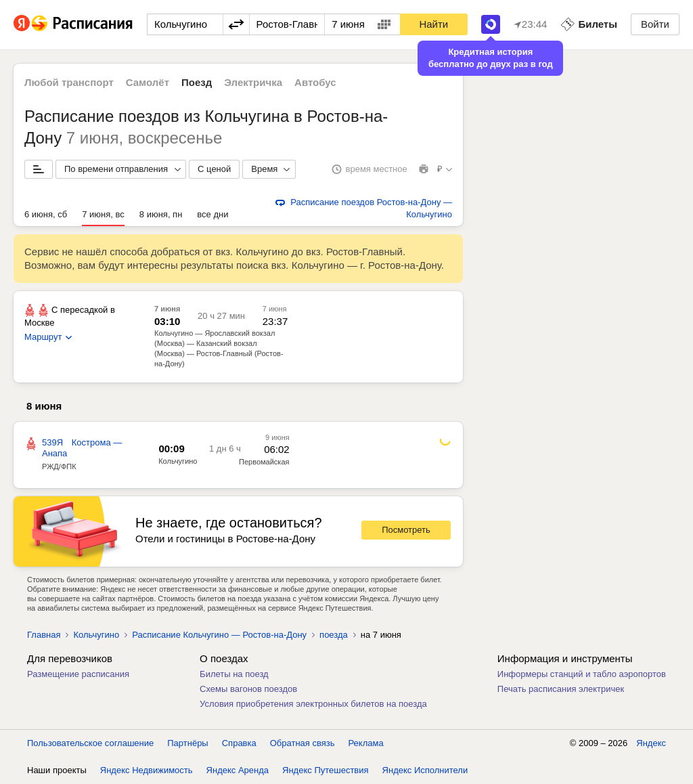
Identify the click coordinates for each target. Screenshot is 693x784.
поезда (334, 635)
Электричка (253, 82)
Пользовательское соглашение (90, 743)
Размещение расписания (78, 674)
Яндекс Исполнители (425, 770)
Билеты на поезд (234, 674)
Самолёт (148, 82)
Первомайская (264, 462)
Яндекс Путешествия (326, 770)
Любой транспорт (69, 82)
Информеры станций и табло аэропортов (582, 674)
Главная (44, 635)
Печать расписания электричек (561, 689)
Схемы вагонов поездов (248, 689)
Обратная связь (303, 743)
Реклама (366, 743)
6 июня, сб (46, 214)
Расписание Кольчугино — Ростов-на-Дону (219, 635)
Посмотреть (406, 530)
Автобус (315, 82)
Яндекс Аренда (238, 770)
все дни (213, 214)
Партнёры (187, 743)
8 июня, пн (161, 214)
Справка (239, 743)
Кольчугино (178, 461)
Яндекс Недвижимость (147, 770)
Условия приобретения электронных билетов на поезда (313, 704)
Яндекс (651, 743)
